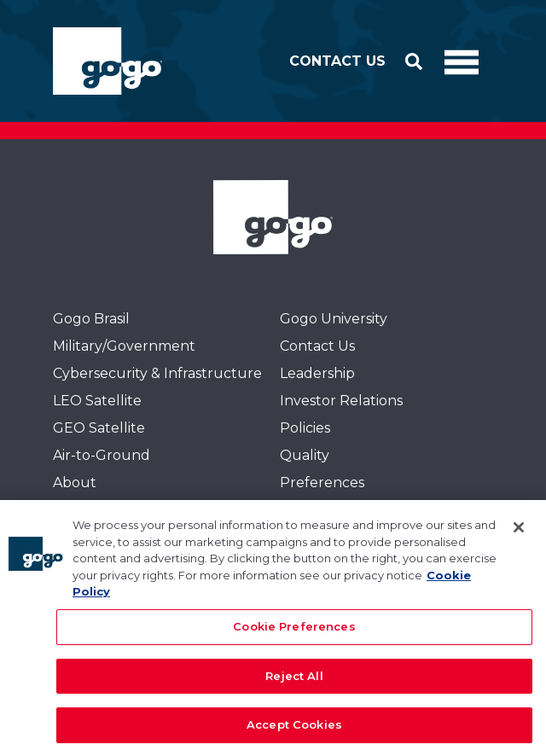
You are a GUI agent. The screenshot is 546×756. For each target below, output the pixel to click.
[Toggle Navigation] (462, 61)
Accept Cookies (294, 732)
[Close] (519, 535)
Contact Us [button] (337, 61)
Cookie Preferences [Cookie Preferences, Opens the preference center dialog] (294, 633)
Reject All (294, 683)
